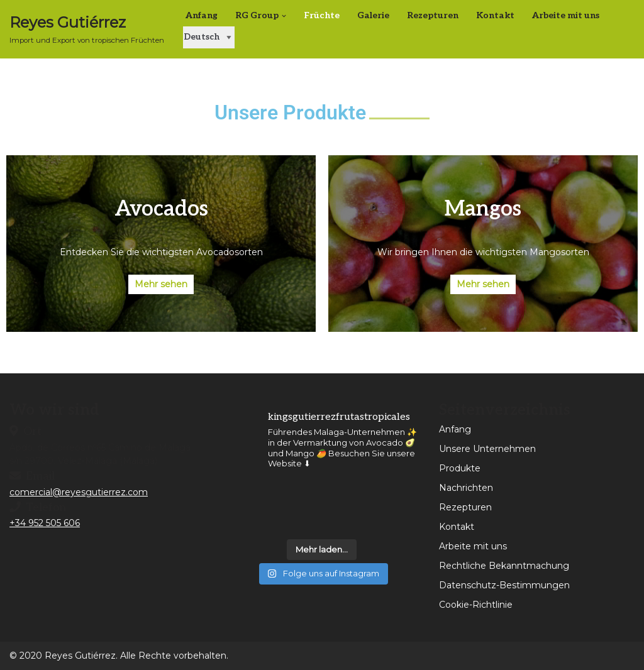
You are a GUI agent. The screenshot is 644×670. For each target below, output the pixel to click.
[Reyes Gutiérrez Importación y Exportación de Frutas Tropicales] (87, 29)
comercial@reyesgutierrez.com (79, 492)
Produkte (460, 468)
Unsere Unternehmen (487, 449)
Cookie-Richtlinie (476, 605)
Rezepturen (433, 15)
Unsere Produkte (290, 113)
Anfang (202, 15)
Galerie (373, 15)
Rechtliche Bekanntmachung (504, 566)
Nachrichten (466, 488)
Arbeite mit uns (566, 15)
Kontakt (495, 15)
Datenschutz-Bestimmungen (504, 585)
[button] (284, 16)
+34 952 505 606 (45, 523)
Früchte (322, 15)
